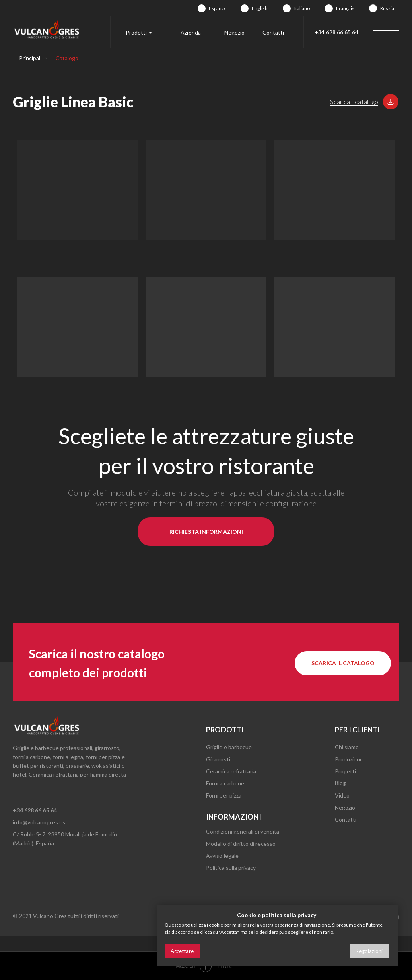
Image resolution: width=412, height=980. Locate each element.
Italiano (302, 8)
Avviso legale (222, 856)
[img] (202, 8)
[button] (391, 102)
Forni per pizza (224, 795)
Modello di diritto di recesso (241, 844)
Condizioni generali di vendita (243, 831)
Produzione (349, 759)
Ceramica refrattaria (231, 771)
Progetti (345, 771)
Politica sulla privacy (231, 868)
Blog (340, 783)
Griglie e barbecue (229, 747)
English (260, 8)
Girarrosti (218, 759)
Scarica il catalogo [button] (354, 101)
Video (342, 795)
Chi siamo (347, 747)
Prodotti (136, 32)
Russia (387, 8)
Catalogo (67, 58)
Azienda (191, 32)
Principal (30, 58)
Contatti (273, 32)
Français (345, 8)
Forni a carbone (225, 783)
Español (217, 8)
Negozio (234, 32)
